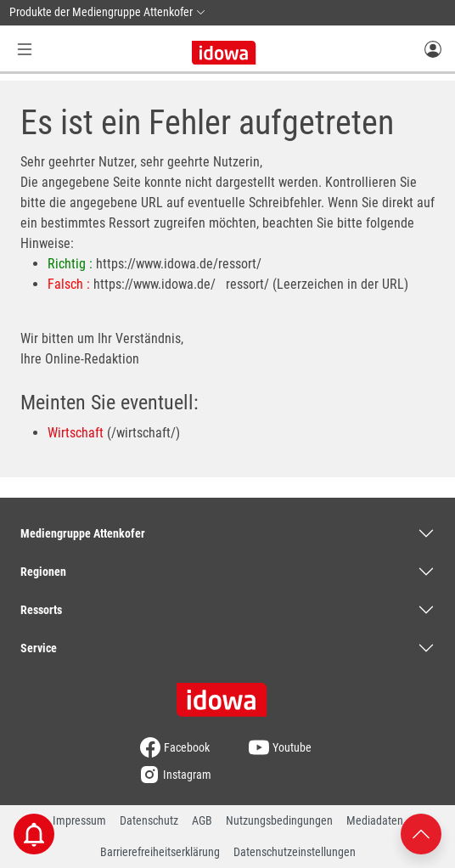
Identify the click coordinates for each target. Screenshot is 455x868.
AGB (202, 820)
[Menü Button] (25, 49)
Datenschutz (149, 820)
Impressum (79, 820)
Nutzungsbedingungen (279, 820)
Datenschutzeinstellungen (295, 852)
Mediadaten (375, 820)
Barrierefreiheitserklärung (160, 852)
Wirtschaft (76, 433)
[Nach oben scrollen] (421, 833)
